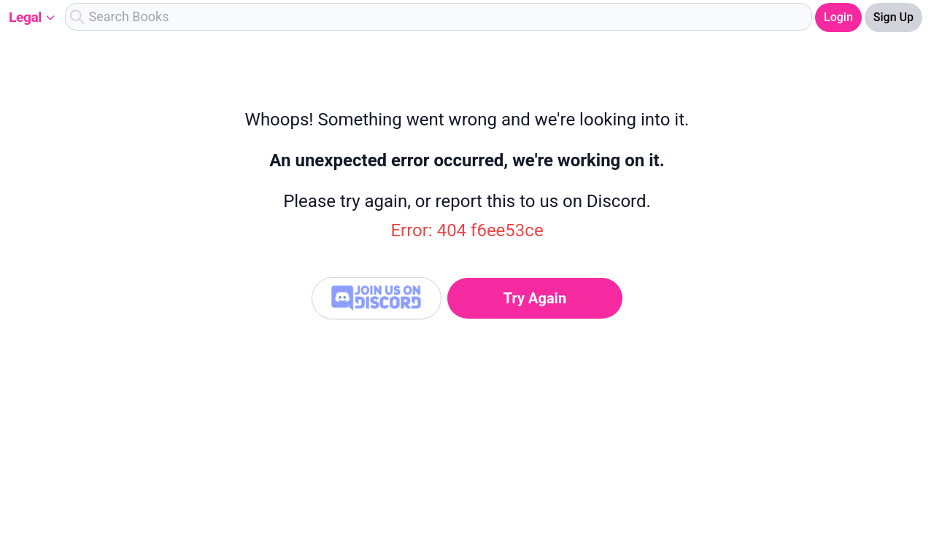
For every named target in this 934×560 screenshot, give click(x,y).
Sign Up (894, 17)
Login (838, 17)
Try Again (535, 298)
